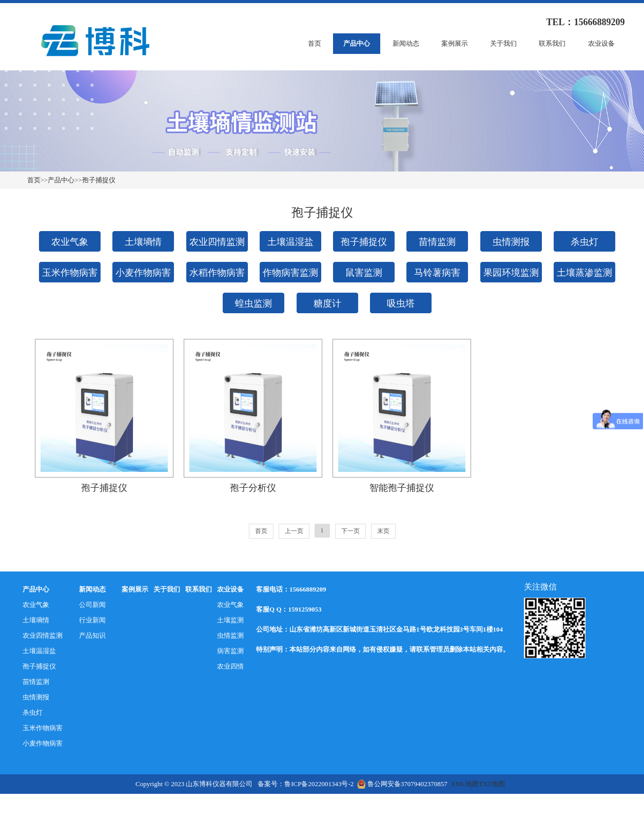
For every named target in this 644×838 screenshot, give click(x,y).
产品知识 (92, 635)
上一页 (294, 531)
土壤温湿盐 (290, 242)
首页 (315, 43)
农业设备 (601, 43)
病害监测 (230, 651)
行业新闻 (92, 620)
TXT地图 (492, 784)
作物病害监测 (290, 273)
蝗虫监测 (253, 303)
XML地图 (465, 784)
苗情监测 (437, 242)
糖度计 (327, 303)
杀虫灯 (584, 242)
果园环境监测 (511, 273)
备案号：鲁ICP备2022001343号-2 (306, 784)
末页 (383, 531)
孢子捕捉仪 (99, 180)
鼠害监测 (364, 273)
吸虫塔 (401, 303)
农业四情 (230, 666)
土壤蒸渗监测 (584, 273)
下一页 (350, 531)
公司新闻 (92, 605)
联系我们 (552, 43)
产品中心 (357, 43)
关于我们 (503, 43)
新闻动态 (406, 43)
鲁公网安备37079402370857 (402, 784)
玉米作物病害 (70, 273)
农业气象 (70, 242)
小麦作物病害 (143, 273)
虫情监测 (230, 635)
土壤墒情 (143, 242)
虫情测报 (511, 242)
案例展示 (455, 43)
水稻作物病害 (217, 273)
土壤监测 (230, 620)
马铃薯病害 (437, 273)
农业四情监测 (217, 242)
